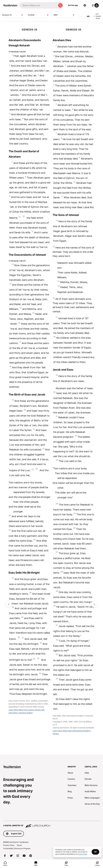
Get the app (73, 5)
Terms (19, 845)
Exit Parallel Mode (97, 16)
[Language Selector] (85, 5)
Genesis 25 (13, 15)
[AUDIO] (80, 16)
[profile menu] (95, 5)
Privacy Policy (9, 845)
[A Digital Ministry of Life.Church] (51, 824)
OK (95, 852)
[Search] (38, 5)
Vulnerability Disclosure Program (17, 848)
